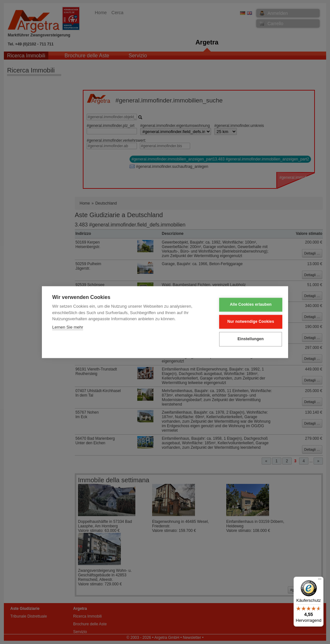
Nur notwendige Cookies (246, 322)
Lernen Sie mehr (68, 327)
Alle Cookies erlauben (246, 305)
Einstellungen (246, 339)
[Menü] (320, 581)
